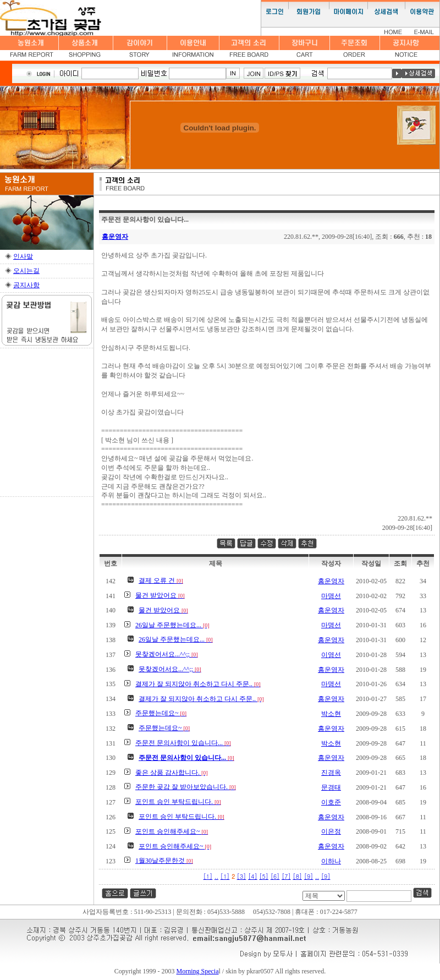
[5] (264, 876)
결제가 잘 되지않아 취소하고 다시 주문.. (198, 684)
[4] (253, 876)
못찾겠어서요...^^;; (167, 654)
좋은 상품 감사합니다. (172, 773)
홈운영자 (115, 237)
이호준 (331, 802)
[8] (297, 876)
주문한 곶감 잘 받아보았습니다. (186, 787)
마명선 (331, 596)
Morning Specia (198, 971)
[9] (309, 876)
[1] (208, 876)
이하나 (331, 861)
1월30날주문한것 (164, 861)
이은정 (331, 831)
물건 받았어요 (160, 595)
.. (216, 876)
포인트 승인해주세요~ (172, 831)
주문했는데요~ (161, 713)
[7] (286, 876)
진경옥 (331, 773)
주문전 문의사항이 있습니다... (183, 743)
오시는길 (26, 271)
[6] (275, 876)
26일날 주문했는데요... (172, 625)
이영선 (331, 655)
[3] (242, 876)
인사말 (23, 256)
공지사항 (26, 285)
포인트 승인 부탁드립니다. (178, 802)
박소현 (331, 714)
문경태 (331, 787)
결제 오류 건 (161, 581)
